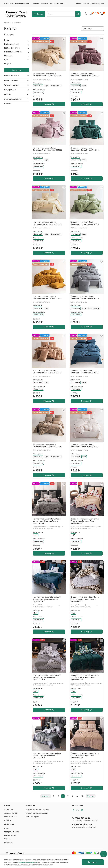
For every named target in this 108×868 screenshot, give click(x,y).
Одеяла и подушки (12, 85)
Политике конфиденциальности (28, 862)
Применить (17, 70)
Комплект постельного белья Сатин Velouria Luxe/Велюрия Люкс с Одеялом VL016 (85, 677)
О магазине (9, 3)
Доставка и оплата (41, 3)
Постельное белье (11, 76)
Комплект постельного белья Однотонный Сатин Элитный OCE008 (47, 149)
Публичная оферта (32, 817)
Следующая (91, 796)
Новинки (8, 104)
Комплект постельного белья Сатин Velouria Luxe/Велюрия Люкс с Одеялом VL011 (47, 677)
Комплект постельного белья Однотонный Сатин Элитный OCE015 (47, 372)
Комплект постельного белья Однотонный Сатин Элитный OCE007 (85, 75)
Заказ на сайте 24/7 (82, 825)
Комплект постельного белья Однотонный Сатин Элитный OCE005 (47, 75)
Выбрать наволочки (39, 90)
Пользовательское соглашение (37, 813)
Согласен (93, 862)
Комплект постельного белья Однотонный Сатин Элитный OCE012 (85, 223)
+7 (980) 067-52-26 (82, 3)
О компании (9, 810)
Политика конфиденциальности (37, 810)
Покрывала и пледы (12, 80)
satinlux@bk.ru (98, 3)
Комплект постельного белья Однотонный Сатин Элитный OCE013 (47, 297)
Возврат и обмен (56, 3)
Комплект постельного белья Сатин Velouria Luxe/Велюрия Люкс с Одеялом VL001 (85, 599)
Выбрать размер (38, 83)
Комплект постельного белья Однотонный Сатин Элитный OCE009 (85, 149)
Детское (7, 94)
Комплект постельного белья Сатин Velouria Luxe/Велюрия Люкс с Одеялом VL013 (47, 755)
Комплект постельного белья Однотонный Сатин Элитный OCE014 (85, 297)
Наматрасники (10, 90)
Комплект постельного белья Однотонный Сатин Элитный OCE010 (47, 223)
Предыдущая (46, 796)
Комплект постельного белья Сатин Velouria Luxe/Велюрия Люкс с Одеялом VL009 (47, 521)
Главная (7, 23)
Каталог (39, 14)
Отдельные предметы (13, 99)
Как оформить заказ (23, 3)
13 (82, 796)
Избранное (8, 843)
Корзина (7, 839)
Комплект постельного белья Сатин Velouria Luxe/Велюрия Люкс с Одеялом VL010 (85, 755)
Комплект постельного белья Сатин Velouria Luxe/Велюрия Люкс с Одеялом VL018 (47, 599)
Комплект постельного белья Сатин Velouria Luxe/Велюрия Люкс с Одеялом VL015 (85, 521)
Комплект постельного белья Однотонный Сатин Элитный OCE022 (47, 446)
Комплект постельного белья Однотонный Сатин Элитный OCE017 (85, 372)
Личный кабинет (10, 835)
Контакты (8, 820)
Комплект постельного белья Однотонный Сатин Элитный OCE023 (85, 446)
